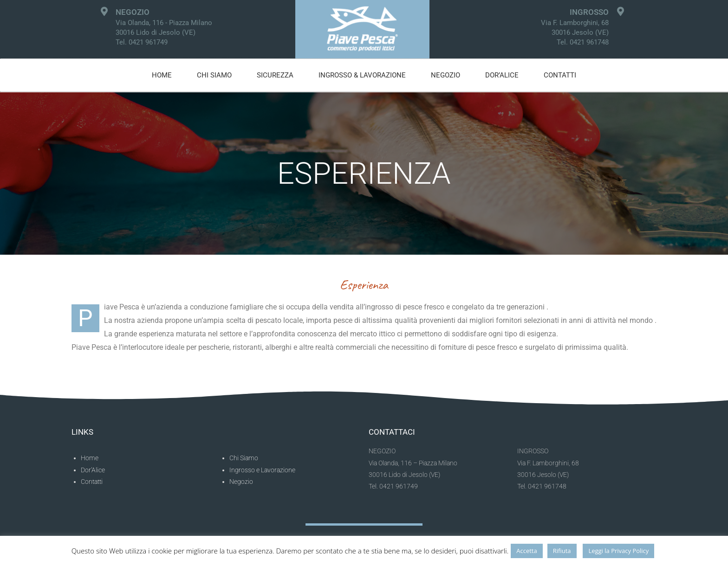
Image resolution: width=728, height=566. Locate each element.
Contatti (560, 75)
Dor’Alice (93, 470)
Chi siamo (214, 75)
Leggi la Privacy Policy (618, 551)
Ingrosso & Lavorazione (362, 75)
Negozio (445, 75)
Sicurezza (275, 75)
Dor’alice (502, 75)
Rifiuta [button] (562, 551)
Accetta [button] (526, 551)
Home (162, 75)
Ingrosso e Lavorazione (262, 470)
